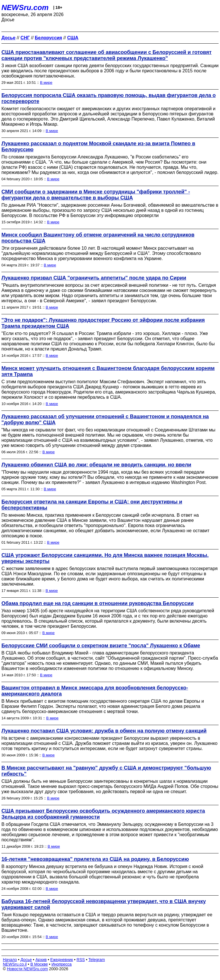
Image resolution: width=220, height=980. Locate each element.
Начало (10, 960)
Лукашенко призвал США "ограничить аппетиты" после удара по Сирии (94, 278)
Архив (41, 960)
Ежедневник (62, 960)
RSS (81, 960)
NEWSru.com (25, 7)
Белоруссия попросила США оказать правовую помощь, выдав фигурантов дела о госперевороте (109, 98)
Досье (26, 960)
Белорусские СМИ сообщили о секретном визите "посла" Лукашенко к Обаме (101, 646)
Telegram (97, 960)
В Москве (39, 964)
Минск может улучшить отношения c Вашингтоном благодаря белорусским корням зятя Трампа (108, 371)
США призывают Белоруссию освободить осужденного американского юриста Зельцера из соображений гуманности (103, 814)
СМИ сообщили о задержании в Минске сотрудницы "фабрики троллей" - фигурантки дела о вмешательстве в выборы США (96, 195)
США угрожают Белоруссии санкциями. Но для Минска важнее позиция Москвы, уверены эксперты (105, 558)
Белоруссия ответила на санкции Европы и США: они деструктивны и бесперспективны (92, 505)
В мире (46, 83)
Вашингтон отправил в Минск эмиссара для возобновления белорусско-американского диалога (95, 691)
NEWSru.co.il (15, 964)
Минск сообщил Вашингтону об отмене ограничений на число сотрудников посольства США (98, 238)
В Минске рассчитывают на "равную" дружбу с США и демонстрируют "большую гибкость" (106, 771)
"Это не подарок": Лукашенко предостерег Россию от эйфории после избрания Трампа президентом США (103, 323)
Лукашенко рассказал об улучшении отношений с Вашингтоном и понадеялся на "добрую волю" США (105, 420)
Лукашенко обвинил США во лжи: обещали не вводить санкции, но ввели (96, 465)
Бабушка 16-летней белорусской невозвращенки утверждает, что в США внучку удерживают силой (104, 904)
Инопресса (62, 964)
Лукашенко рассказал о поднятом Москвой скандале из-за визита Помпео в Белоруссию (98, 147)
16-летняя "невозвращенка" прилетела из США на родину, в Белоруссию (95, 859)
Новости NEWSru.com (27, 969)
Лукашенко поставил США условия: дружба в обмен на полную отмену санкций (104, 731)
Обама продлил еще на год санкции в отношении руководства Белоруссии (98, 603)
